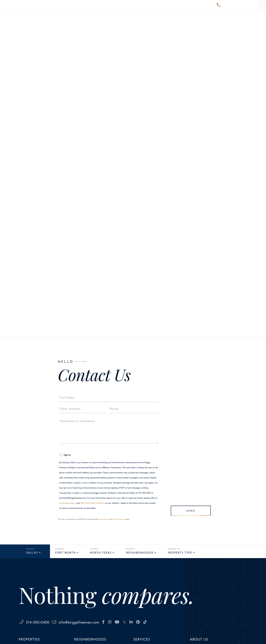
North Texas (101, 553)
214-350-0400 (219, 8)
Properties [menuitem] (58, 8)
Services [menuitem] (158, 8)
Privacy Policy (104, 519)
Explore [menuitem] (138, 8)
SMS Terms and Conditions (93, 503)
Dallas (32, 553)
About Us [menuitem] (179, 8)
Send (189, 509)
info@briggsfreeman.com (97, 623)
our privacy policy (67, 503)
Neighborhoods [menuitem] (85, 8)
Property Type (180, 553)
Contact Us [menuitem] (202, 8)
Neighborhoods (140, 553)
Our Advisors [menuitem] (115, 8)
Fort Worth (65, 553)
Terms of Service (119, 519)
